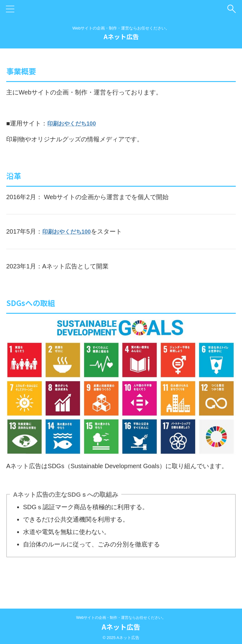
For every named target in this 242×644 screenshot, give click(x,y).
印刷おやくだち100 (74, 123)
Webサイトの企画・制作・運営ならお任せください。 (121, 617)
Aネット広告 (121, 37)
